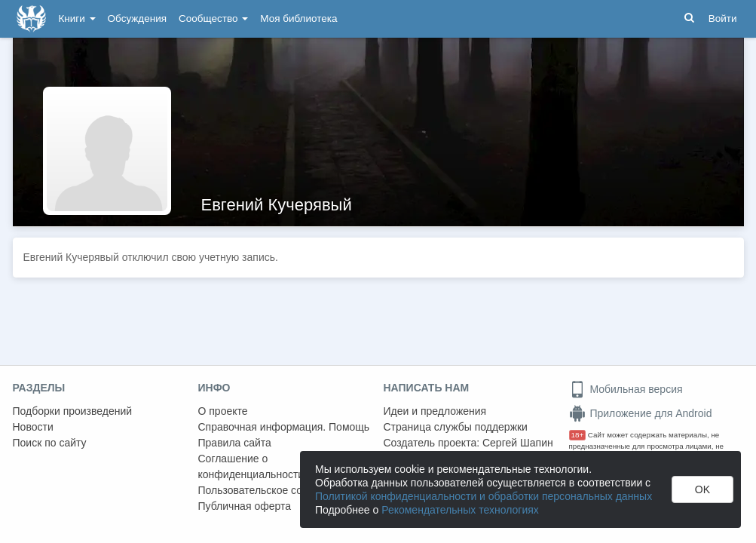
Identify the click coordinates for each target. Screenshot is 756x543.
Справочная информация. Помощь (284, 427)
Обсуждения (137, 18)
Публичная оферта (245, 506)
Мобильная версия (626, 389)
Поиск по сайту (50, 443)
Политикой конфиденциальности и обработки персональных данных (484, 496)
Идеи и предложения (435, 411)
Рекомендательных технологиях (460, 510)
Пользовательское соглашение (274, 490)
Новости (33, 427)
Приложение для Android (641, 413)
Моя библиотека (298, 18)
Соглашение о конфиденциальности (251, 466)
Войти (723, 18)
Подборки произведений (73, 411)
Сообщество (213, 18)
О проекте (223, 411)
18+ (578, 435)
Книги (77, 18)
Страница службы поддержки (456, 427)
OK (702, 489)
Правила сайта (235, 443)
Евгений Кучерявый (277, 205)
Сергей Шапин (518, 443)
